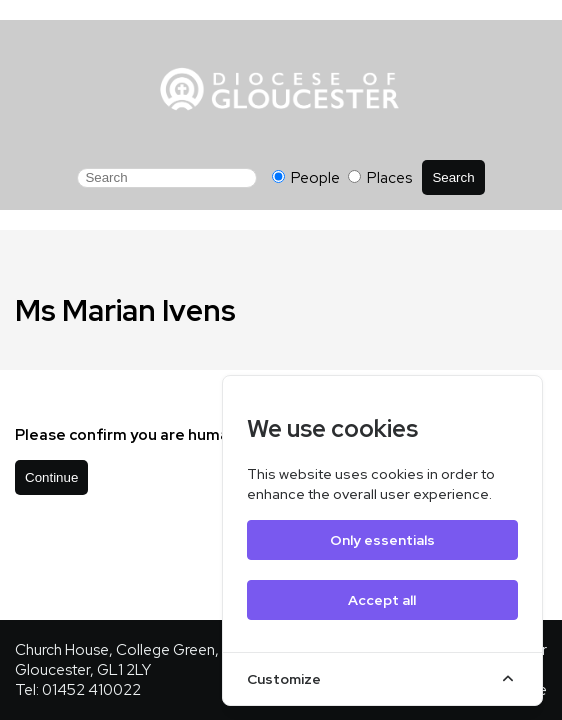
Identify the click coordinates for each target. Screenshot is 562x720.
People (307, 178)
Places (380, 178)
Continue (51, 477)
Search (453, 177)
